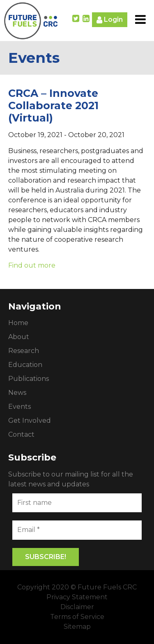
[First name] (77, 503)
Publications (29, 379)
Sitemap (77, 627)
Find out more (32, 265)
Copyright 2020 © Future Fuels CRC (77, 587)
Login (110, 20)
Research (24, 351)
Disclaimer (77, 607)
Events (20, 407)
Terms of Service (77, 617)
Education (25, 365)
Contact (21, 434)
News (17, 393)
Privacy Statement (77, 597)
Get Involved (30, 421)
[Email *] (77, 530)
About (19, 337)
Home (18, 323)
